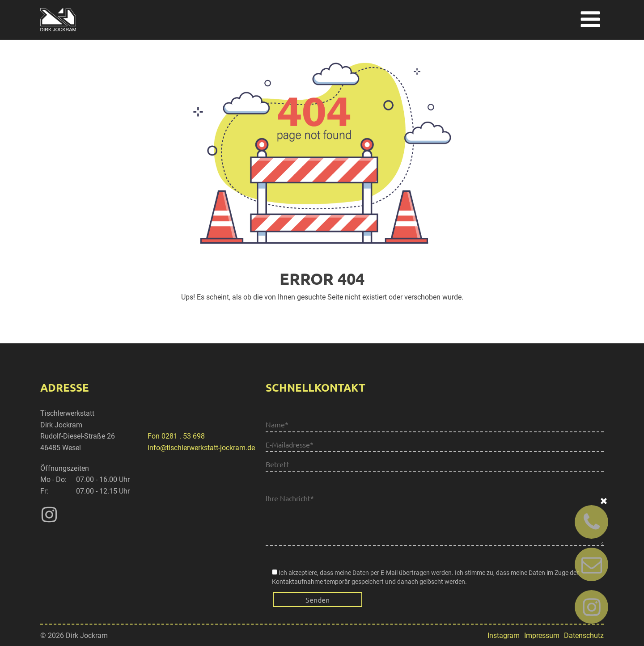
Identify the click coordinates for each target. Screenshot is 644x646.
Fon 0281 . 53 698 (176, 436)
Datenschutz (584, 635)
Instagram (504, 635)
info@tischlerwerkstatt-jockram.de (201, 448)
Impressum (542, 635)
